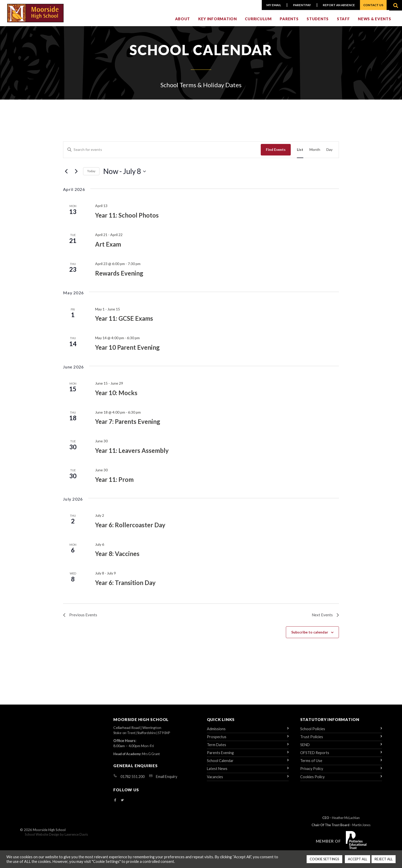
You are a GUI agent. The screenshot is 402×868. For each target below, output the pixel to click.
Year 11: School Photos (127, 218)
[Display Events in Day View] (329, 152)
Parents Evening (220, 756)
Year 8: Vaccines (117, 556)
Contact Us (373, 5)
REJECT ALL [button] (384, 859)
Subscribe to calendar (310, 635)
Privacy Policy (312, 772)
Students (318, 22)
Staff (343, 22)
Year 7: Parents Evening (128, 424)
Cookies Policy (312, 780)
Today (91, 174)
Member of (328, 844)
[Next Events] (76, 174)
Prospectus (217, 740)
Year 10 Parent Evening (127, 350)
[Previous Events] (66, 174)
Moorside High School (49, 834)
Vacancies (215, 780)
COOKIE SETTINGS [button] (324, 859)
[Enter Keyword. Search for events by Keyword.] (162, 152)
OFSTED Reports (315, 756)
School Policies (313, 732)
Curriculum (258, 22)
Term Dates (217, 748)
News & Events (374, 22)
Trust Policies (312, 740)
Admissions (216, 732)
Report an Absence (337, 5)
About (183, 22)
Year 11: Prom (114, 482)
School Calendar (220, 764)
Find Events (276, 152)
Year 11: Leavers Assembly (132, 453)
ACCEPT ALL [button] (358, 859)
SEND (305, 748)
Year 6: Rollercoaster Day (130, 527)
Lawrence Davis (76, 838)
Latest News (217, 772)
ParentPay (300, 5)
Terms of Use (311, 764)
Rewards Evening (119, 275)
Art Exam (108, 247)
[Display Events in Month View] (315, 152)
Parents (289, 22)
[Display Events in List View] (300, 152)
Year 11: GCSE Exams (124, 321)
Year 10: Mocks (116, 395)
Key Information (218, 22)
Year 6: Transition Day (125, 585)
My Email (273, 5)
